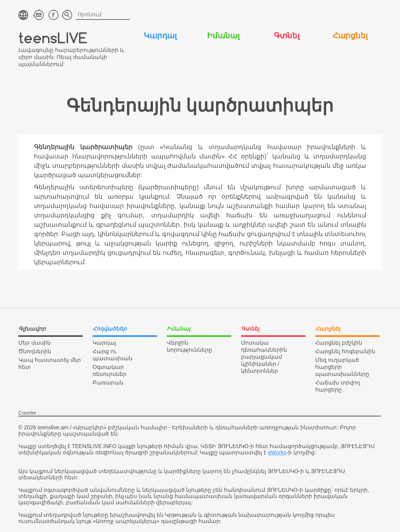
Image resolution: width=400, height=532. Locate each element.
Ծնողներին (35, 351)
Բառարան (108, 383)
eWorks (277, 452)
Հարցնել (350, 36)
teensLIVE (53, 38)
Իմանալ (223, 36)
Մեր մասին (35, 343)
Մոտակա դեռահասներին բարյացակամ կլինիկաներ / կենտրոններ (264, 357)
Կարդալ (160, 36)
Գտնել (287, 36)
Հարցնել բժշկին (339, 343)
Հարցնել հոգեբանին (345, 351)
